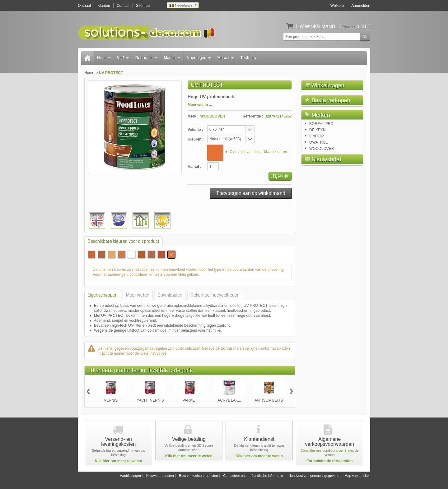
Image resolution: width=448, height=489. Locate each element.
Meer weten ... (200, 105)
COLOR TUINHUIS (345, 203)
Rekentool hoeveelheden (215, 295)
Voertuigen (199, 58)
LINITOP (316, 262)
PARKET (190, 400)
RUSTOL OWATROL (338, 167)
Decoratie (146, 58)
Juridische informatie (267, 476)
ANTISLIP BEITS (269, 400)
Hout (104, 58)
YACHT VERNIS (150, 400)
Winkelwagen (328, 85)
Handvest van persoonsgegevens (314, 476)
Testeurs (248, 58)
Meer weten (138, 295)
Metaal (226, 58)
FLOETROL (339, 145)
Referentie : (253, 116)
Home (89, 73)
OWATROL (318, 268)
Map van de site (357, 476)
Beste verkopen (331, 136)
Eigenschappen (103, 295)
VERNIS (111, 400)
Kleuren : (196, 139)
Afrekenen (349, 120)
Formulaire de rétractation (330, 461)
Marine (172, 58)
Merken (321, 239)
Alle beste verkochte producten (332, 224)
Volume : (195, 130)
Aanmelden (361, 6)
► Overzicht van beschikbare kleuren (256, 152)
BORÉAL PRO (321, 249)
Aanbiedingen (130, 476)
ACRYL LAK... (229, 400)
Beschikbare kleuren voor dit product (124, 241)
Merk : (193, 116)
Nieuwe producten (160, 476)
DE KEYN (317, 256)
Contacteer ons (235, 476)
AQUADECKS (341, 184)
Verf (123, 58)
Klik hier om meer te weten (119, 461)
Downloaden (170, 295)
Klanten (104, 6)
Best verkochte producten (199, 476)
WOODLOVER (213, 116)
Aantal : (194, 167)
